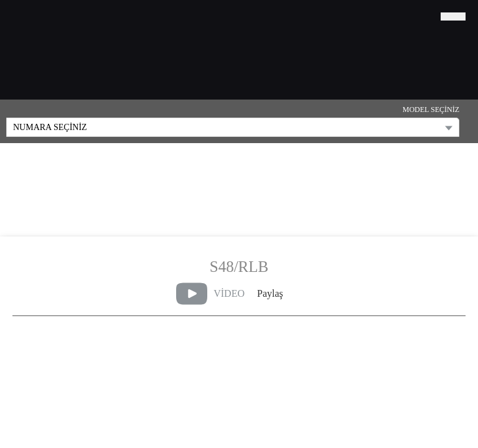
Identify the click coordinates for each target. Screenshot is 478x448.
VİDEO (210, 294)
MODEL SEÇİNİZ (431, 110)
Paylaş (270, 293)
